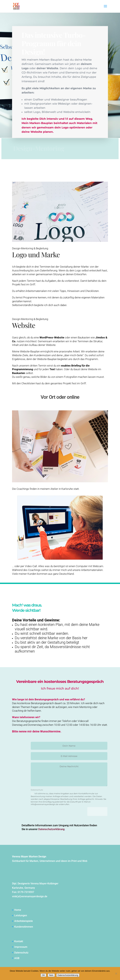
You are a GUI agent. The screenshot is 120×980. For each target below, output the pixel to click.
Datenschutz (21, 953)
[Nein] (116, 973)
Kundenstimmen (24, 927)
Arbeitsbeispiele (24, 921)
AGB (17, 958)
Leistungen (21, 915)
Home (18, 910)
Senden (103, 811)
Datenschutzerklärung (68, 975)
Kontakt (19, 941)
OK (43, 975)
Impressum (21, 947)
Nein (51, 975)
